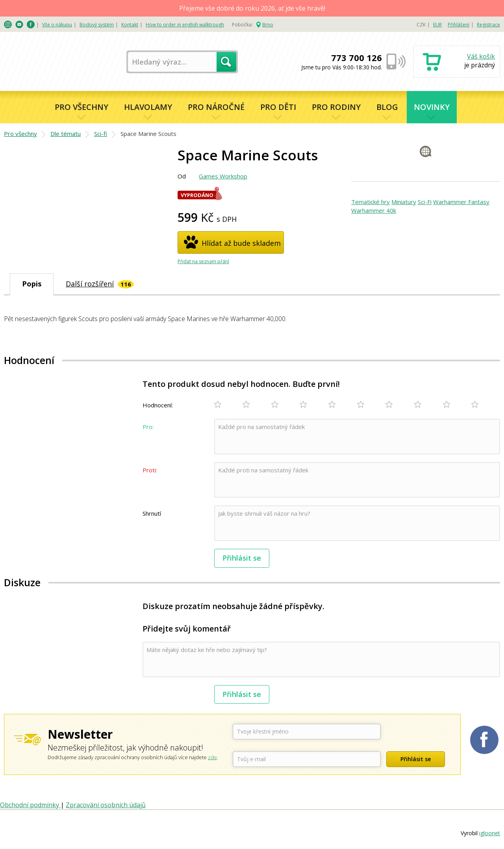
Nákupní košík (457, 62)
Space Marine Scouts (148, 134)
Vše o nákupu (57, 25)
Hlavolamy (148, 107)
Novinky (432, 107)
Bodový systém (97, 25)
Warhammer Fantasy (461, 202)
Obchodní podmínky (30, 805)
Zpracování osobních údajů (106, 805)
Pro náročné (216, 107)
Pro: (148, 427)
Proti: (150, 470)
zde (212, 757)
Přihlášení (459, 25)
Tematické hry (371, 202)
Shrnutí (152, 513)
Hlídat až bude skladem (241, 243)
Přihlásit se (242, 558)
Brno (268, 25)
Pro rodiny (336, 107)
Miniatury (404, 202)
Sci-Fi (425, 202)
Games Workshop (223, 176)
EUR (437, 25)
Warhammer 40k (374, 210)
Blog (387, 107)
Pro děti (278, 107)
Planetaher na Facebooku (484, 740)
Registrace (488, 25)
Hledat (226, 62)
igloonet (490, 833)
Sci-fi (101, 134)
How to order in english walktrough (185, 25)
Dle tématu (66, 134)
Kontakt (130, 25)
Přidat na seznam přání (203, 261)
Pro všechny (82, 107)
